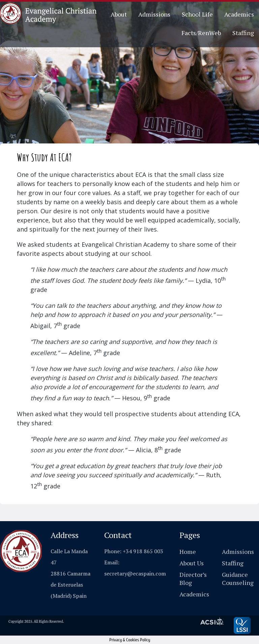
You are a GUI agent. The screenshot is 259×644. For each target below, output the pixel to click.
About (119, 14)
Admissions (154, 14)
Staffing (243, 33)
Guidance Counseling (238, 579)
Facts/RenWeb (201, 33)
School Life (197, 14)
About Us (192, 563)
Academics (239, 14)
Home (188, 552)
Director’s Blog (193, 579)
